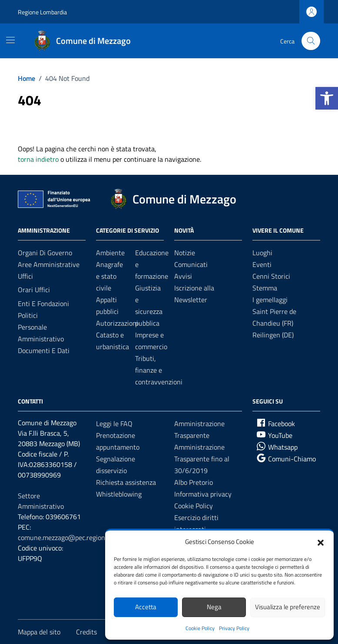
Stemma (265, 288)
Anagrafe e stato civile (109, 276)
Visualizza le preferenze (288, 607)
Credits (86, 632)
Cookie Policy (200, 628)
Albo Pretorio (194, 482)
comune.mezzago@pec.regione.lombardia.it (81, 537)
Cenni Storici (271, 276)
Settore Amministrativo (41, 501)
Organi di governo (45, 253)
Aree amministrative (49, 264)
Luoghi (262, 253)
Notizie (185, 253)
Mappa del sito (39, 632)
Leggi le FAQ (114, 424)
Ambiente (110, 253)
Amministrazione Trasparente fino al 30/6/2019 (202, 459)
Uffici (25, 276)
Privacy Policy (234, 628)
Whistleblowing (119, 494)
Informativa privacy (203, 494)
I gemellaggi (270, 300)
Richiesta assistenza (126, 482)
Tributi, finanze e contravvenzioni (159, 370)
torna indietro (38, 159)
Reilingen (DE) (273, 335)
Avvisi (183, 276)
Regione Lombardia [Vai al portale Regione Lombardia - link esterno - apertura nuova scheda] (42, 12)
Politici (28, 315)
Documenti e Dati (44, 350)
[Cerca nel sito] (311, 41)
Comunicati (191, 264)
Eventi (262, 264)
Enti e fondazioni (43, 304)
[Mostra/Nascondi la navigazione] (10, 40)
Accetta (146, 607)
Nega (214, 607)
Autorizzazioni (117, 323)
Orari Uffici (34, 290)
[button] (327, 98)
